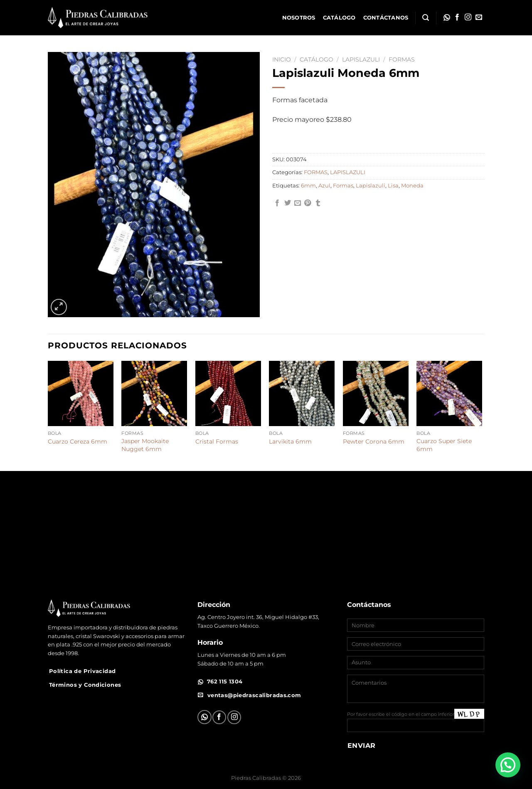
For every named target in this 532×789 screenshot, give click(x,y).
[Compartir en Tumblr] (318, 203)
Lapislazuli (371, 186)
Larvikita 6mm (290, 441)
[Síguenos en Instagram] (468, 17)
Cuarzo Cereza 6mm (78, 441)
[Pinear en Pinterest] (308, 203)
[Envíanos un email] (479, 17)
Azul (324, 186)
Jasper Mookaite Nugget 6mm (145, 445)
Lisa (393, 186)
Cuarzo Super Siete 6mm (444, 445)
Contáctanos (386, 18)
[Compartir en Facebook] (277, 203)
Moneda (412, 186)
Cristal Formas (217, 441)
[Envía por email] (298, 203)
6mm (308, 186)
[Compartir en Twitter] (288, 203)
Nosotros (299, 18)
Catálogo (339, 18)
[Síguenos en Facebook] (457, 17)
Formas (343, 186)
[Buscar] (426, 18)
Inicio (282, 59)
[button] (508, 765)
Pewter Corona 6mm (374, 441)
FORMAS (402, 59)
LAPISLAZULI (361, 59)
